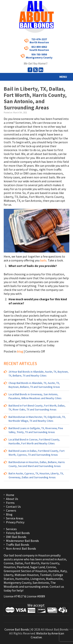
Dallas (19, 563)
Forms (10, 503)
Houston (10, 567)
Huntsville (22, 579)
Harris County (50, 563)
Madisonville (54, 579)
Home (10, 495)
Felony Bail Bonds (18, 533)
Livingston (37, 579)
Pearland (23, 567)
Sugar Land (37, 567)
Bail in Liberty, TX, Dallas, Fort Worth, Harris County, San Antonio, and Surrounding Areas (35, 98)
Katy (63, 571)
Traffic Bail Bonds (18, 545)
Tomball (46, 575)
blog (20, 351)
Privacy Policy (15, 522)
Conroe (9, 563)
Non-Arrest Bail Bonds (21, 548)
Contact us (57, 586)
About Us (12, 499)
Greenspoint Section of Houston (25, 571)
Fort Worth (32, 563)
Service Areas (15, 518)
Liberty (8, 575)
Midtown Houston (27, 575)
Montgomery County (18, 583)
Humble (54, 571)
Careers (11, 510)
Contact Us (13, 507)
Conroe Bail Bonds (17, 629)
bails (43, 260)
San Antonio (41, 583)
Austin (62, 559)
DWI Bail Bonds (16, 537)
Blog (9, 514)
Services (11, 529)
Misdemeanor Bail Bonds (22, 541)
